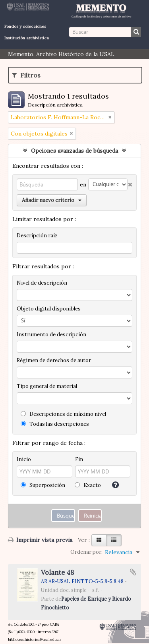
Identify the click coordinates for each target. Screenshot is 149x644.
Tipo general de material (47, 386)
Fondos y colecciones (25, 26)
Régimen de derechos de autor (54, 360)
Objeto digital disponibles (49, 309)
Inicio (24, 459)
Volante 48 (57, 572)
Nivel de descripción (42, 283)
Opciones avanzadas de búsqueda (74, 151)
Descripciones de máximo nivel (63, 414)
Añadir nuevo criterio (52, 200)
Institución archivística (27, 38)
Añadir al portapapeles (133, 572)
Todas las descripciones (55, 424)
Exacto (88, 485)
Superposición (43, 485)
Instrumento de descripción (51, 335)
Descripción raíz (37, 236)
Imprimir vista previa (40, 540)
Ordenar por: (86, 552)
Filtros (26, 75)
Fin (79, 459)
